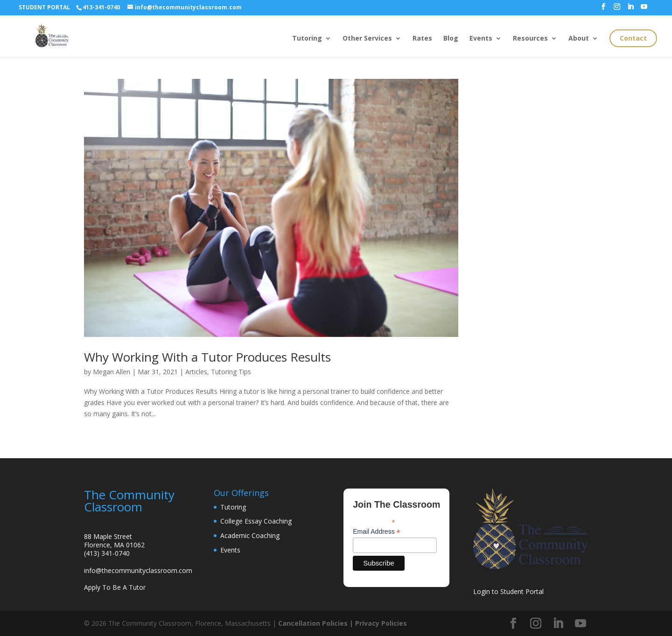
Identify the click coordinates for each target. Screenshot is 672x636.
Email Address (377, 532)
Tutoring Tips (231, 372)
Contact (633, 38)
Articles (196, 372)
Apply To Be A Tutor (115, 587)
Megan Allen (112, 372)
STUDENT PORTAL (44, 7)
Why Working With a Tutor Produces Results (207, 357)
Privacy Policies (381, 623)
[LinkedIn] (630, 9)
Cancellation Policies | (317, 623)
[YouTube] (644, 9)
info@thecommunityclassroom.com (138, 570)
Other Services (367, 39)
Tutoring (307, 39)
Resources (530, 39)
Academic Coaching (250, 535)
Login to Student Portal (508, 591)
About (579, 39)
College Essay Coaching (256, 521)
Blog (451, 39)
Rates (422, 39)
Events (481, 39)
